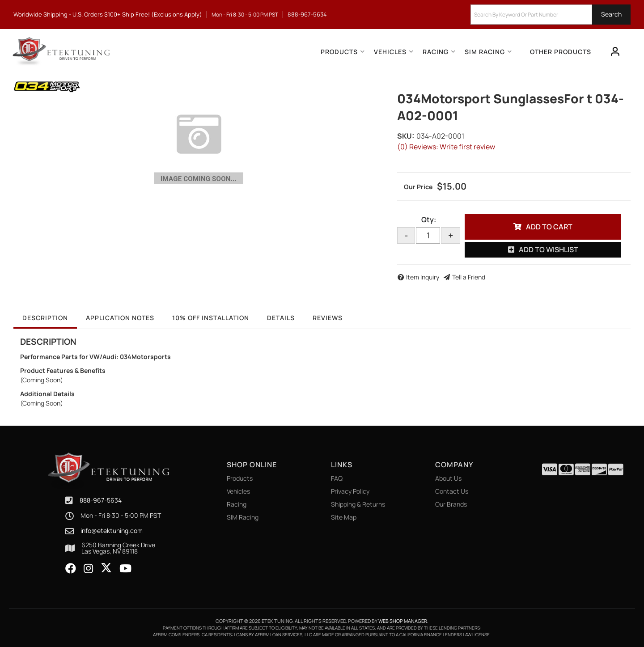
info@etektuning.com (112, 531)
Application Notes (120, 318)
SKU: (406, 136)
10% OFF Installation (211, 318)
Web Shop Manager (403, 621)
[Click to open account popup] (615, 51)
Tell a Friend (469, 277)
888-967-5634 (101, 500)
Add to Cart (549, 227)
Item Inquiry (423, 277)
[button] (551, 15)
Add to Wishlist (549, 249)
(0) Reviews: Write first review (446, 147)
